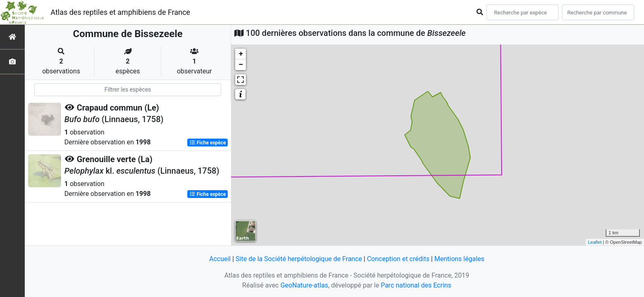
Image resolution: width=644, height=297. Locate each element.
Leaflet (595, 242)
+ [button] (241, 54)
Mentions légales (459, 259)
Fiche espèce (208, 143)
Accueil (220, 259)
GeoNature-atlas (304, 285)
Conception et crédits (398, 259)
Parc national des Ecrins (416, 285)
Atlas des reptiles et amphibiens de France (120, 12)
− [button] (241, 65)
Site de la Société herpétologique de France (299, 259)
